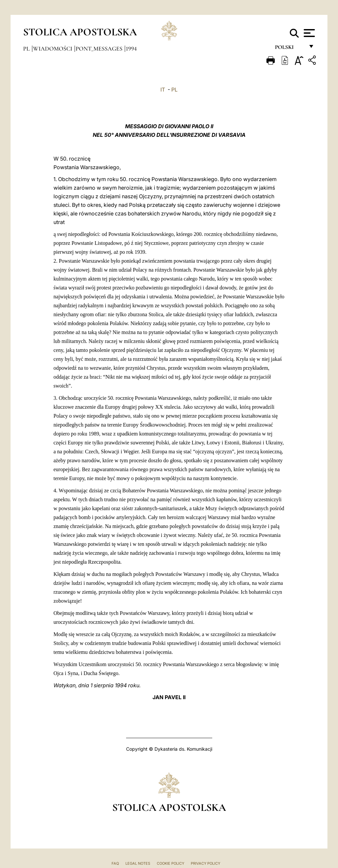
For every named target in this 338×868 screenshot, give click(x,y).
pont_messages (100, 49)
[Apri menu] (308, 33)
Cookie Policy (170, 863)
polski (290, 49)
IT (163, 90)
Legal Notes (138, 863)
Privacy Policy (205, 863)
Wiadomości (53, 49)
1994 (131, 49)
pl (27, 49)
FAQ (115, 863)
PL (174, 90)
